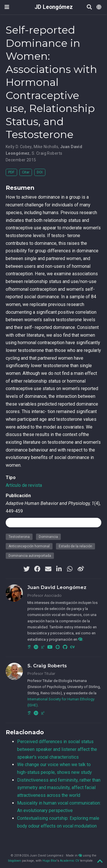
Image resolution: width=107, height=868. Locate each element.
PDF (11, 172)
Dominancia (48, 537)
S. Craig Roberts (47, 153)
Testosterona (19, 537)
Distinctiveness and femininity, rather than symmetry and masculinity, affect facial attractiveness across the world (59, 788)
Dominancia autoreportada (30, 556)
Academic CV (70, 861)
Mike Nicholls (46, 147)
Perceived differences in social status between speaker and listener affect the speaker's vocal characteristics (57, 749)
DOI (40, 172)
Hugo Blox (50, 861)
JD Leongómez (54, 7)
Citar (26, 172)
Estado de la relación (75, 546)
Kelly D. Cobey (19, 147)
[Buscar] (89, 7)
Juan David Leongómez (57, 587)
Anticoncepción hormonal (29, 546)
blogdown (15, 861)
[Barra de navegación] (7, 7)
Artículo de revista (24, 485)
